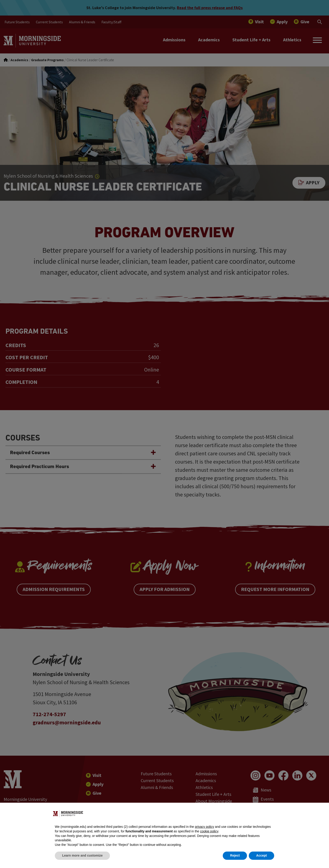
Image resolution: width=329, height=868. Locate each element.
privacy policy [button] (204, 827)
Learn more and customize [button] (82, 855)
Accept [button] (261, 855)
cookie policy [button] (209, 831)
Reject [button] (235, 855)
